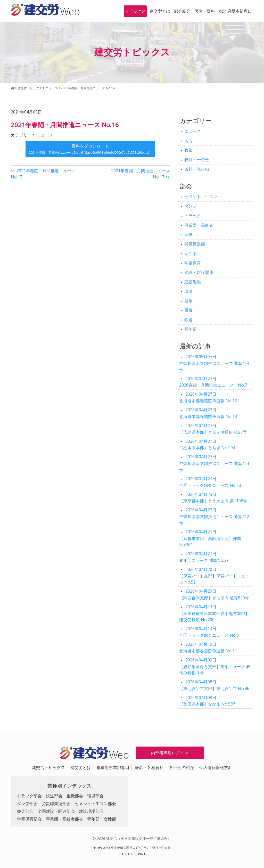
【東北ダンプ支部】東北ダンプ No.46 (214, 685)
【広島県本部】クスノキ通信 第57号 (213, 429)
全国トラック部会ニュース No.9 (209, 632)
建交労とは (160, 11)
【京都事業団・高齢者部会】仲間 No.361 (210, 538)
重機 (188, 310)
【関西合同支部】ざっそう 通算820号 (214, 594)
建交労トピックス (48, 767)
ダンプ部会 (27, 804)
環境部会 (95, 796)
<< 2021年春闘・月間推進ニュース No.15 (43, 174)
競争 (188, 301)
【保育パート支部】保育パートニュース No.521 (214, 576)
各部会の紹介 (181, 767)
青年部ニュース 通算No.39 (204, 557)
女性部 (191, 253)
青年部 (191, 329)
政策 (188, 150)
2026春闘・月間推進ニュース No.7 (213, 382)
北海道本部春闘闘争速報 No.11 (208, 648)
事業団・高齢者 (199, 225)
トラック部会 (29, 796)
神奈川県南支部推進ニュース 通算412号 (214, 516)
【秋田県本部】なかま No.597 (207, 701)
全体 (188, 234)
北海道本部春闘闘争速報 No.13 (208, 413)
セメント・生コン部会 (95, 804)
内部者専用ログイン (170, 753)
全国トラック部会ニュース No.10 (210, 482)
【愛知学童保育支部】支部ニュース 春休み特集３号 (215, 666)
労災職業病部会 (56, 804)
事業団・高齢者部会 (64, 819)
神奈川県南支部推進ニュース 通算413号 (214, 463)
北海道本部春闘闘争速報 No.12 (208, 397)
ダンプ (191, 206)
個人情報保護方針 (216, 767)
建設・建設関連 (199, 272)
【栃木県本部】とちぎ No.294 (207, 445)
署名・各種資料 (149, 767)
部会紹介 (182, 11)
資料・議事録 (197, 169)
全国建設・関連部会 (56, 811)
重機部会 (75, 796)
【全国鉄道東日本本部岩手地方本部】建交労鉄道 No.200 (214, 613)
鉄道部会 (54, 796)
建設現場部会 (91, 811)
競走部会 (25, 811)
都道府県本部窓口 (235, 11)
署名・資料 (205, 11)
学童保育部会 (29, 819)
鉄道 (188, 320)
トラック (193, 216)
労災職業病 (195, 244)
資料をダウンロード (90, 149)
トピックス (135, 11)
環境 (188, 291)
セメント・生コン (201, 196)
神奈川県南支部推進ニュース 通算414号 (214, 363)
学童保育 (193, 263)
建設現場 (193, 282)
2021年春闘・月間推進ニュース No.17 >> (141, 174)
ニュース (45, 135)
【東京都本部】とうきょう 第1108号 (213, 498)
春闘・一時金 (197, 160)
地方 (188, 141)
